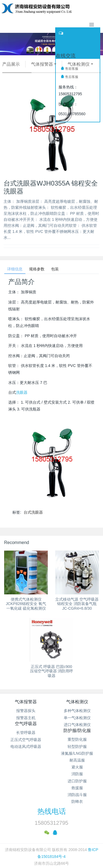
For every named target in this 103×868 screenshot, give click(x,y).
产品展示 (11, 64)
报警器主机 (26, 718)
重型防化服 (77, 739)
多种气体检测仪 (77, 711)
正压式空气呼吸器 (26, 740)
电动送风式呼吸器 (26, 747)
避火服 (77, 767)
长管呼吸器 (26, 733)
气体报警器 (42, 64)
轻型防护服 (77, 747)
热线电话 (52, 811)
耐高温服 (77, 760)
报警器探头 (26, 711)
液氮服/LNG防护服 (77, 753)
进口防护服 (77, 781)
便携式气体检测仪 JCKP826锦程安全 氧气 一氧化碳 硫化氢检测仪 (26, 604)
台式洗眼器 (33, 512)
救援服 (77, 788)
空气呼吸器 (26, 724)
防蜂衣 (77, 802)
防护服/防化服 (77, 730)
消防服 (77, 774)
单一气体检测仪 (77, 718)
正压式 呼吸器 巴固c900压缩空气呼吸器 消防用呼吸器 (52, 671)
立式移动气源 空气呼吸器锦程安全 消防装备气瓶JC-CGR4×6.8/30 (77, 604)
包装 (55, 269)
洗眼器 (22, 392)
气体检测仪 (79, 64)
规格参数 (37, 269)
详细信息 (15, 269)
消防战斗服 (77, 795)
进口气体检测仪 (77, 725)
